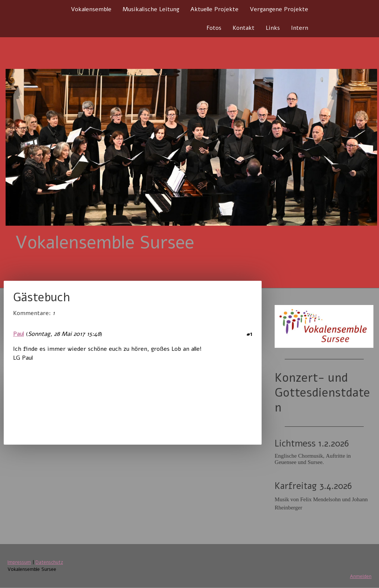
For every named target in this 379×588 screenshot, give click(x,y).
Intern (300, 28)
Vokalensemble (91, 9)
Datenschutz (49, 562)
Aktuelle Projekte (214, 9)
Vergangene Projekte (279, 9)
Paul (18, 334)
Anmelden (361, 576)
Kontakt (244, 28)
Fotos (214, 28)
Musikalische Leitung (151, 9)
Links (273, 28)
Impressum (19, 562)
